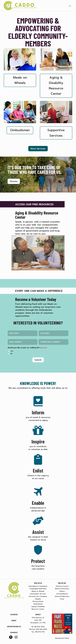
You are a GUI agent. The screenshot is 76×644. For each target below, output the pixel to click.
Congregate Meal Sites (38, 589)
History (62, 591)
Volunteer (14, 614)
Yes (12, 351)
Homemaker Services (38, 594)
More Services (38, 149)
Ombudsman (20, 130)
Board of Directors (62, 589)
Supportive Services (56, 133)
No (12, 354)
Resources (14, 632)
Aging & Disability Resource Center (56, 86)
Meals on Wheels (20, 80)
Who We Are (62, 583)
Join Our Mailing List (14, 626)
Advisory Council (62, 586)
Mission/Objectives (62, 596)
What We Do (38, 583)
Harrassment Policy (62, 638)
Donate (14, 181)
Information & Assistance (38, 586)
